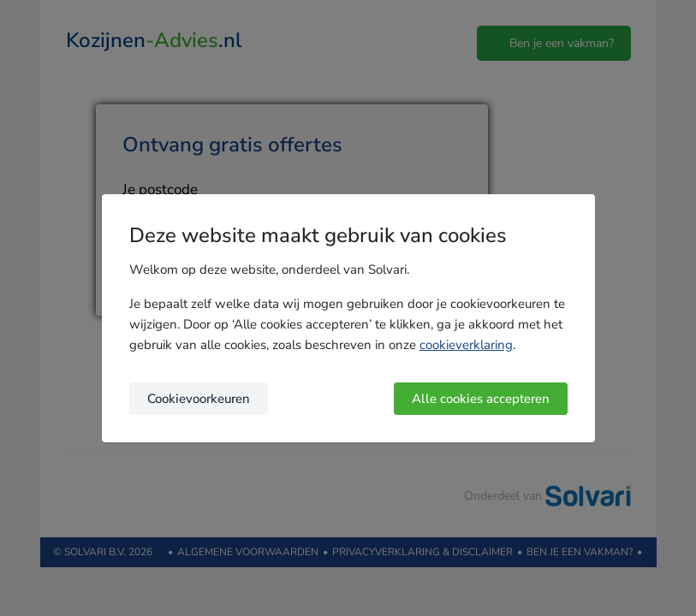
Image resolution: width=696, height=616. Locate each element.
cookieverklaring (466, 345)
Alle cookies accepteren (481, 399)
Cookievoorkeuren (199, 399)
